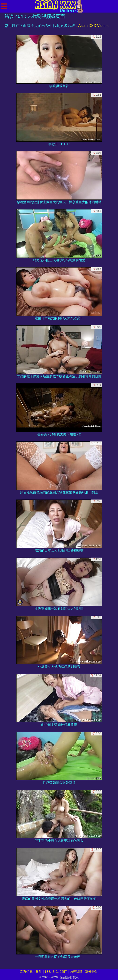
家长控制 (92, 972)
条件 (39, 972)
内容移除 (76, 972)
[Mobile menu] (4, 6)
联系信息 (26, 972)
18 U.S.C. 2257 (56, 972)
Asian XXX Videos (93, 26)
